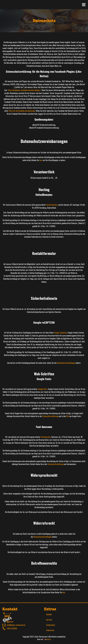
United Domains (52, 205)
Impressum (50, 630)
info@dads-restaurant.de (16, 625)
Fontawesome (46, 437)
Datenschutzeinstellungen (66, 363)
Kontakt (49, 614)
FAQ (67, 416)
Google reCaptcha (61, 333)
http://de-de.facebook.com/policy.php (22, 111)
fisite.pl (49, 639)
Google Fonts (43, 389)
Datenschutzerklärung (50, 416)
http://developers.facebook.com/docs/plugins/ (24, 90)
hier (41, 160)
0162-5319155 (12, 628)
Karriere (49, 620)
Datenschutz (51, 625)
